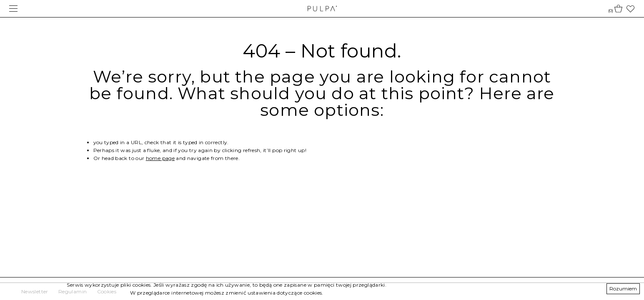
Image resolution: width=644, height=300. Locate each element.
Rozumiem (623, 289)
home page (160, 158)
